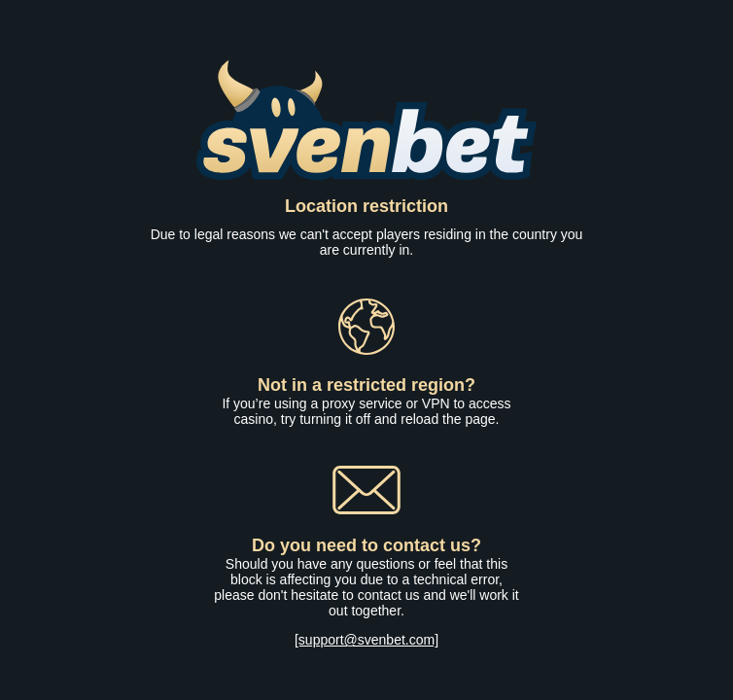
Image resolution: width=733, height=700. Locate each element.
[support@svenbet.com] (366, 640)
